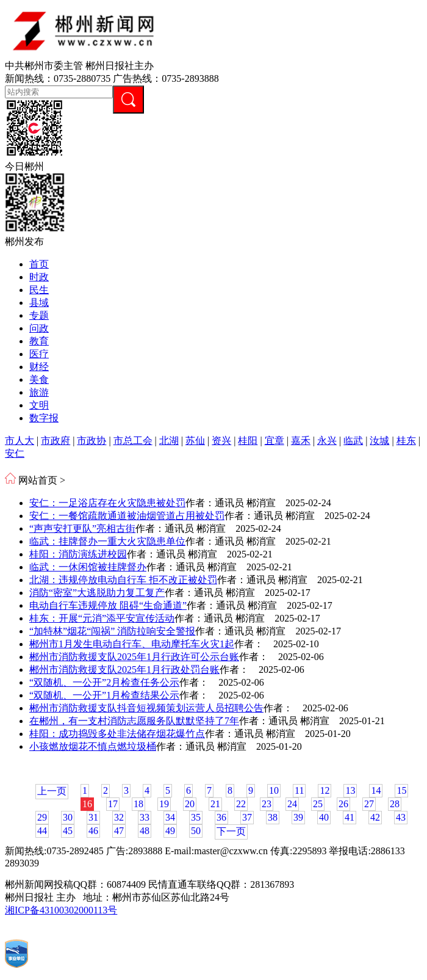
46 (93, 831)
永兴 (327, 441)
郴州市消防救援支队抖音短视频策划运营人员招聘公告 (146, 708)
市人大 (20, 441)
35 (196, 817)
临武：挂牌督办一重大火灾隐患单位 (107, 541)
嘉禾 (301, 441)
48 (145, 831)
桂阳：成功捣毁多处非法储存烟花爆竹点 (117, 734)
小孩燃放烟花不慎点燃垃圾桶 (93, 746)
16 (87, 804)
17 (113, 804)
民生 (39, 290)
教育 (39, 341)
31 (93, 817)
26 (343, 804)
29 (42, 817)
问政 (39, 328)
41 (350, 817)
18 (138, 804)
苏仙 (195, 441)
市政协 (91, 441)
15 (401, 790)
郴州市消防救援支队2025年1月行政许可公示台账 (134, 657)
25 (318, 804)
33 (145, 817)
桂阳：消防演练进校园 (78, 554)
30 (68, 817)
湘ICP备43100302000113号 (61, 910)
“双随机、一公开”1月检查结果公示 (104, 695)
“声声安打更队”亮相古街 (82, 528)
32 (119, 817)
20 (190, 804)
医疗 (39, 354)
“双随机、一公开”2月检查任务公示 (104, 682)
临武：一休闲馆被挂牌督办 (88, 567)
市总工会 (133, 441)
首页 (39, 264)
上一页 (52, 791)
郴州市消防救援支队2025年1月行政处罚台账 (124, 670)
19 (164, 804)
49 (170, 831)
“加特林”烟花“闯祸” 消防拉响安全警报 (112, 631)
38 (273, 817)
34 (170, 817)
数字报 (44, 418)
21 (215, 804)
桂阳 (248, 441)
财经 (39, 367)
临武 (353, 441)
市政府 (56, 441)
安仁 (15, 453)
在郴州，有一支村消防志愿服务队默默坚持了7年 (134, 721)
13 (350, 790)
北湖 (169, 441)
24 (292, 804)
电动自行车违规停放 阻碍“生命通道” (108, 605)
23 (267, 804)
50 (196, 831)
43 (401, 817)
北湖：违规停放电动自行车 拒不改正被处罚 (123, 580)
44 (42, 831)
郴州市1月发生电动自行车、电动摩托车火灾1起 (132, 644)
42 (375, 817)
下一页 (231, 831)
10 (274, 790)
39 (298, 817)
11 (299, 790)
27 (369, 804)
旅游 (39, 392)
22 (241, 804)
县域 (39, 303)
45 (68, 831)
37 (247, 817)
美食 (39, 379)
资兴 (221, 441)
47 (119, 831)
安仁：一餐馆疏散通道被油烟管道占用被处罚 (127, 516)
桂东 (406, 441)
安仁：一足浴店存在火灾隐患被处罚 (107, 503)
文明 (39, 405)
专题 (39, 315)
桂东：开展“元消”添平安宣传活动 (102, 618)
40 (324, 817)
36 (221, 817)
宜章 (274, 441)
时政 (39, 277)
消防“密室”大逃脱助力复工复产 (97, 593)
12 (325, 790)
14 (376, 790)
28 (395, 804)
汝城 (379, 441)
